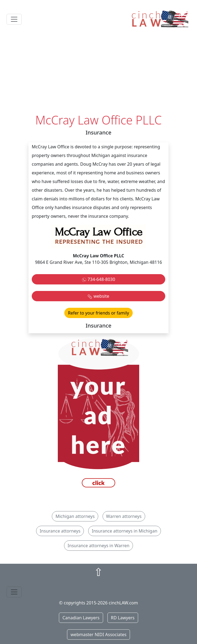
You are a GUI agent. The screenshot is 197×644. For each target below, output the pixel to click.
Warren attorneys (124, 516)
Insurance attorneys (60, 531)
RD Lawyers (123, 618)
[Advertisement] (99, 72)
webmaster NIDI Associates (99, 635)
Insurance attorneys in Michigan (125, 531)
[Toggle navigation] (14, 19)
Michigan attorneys (75, 516)
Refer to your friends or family (99, 313)
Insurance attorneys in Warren (99, 546)
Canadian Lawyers (81, 618)
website (101, 296)
